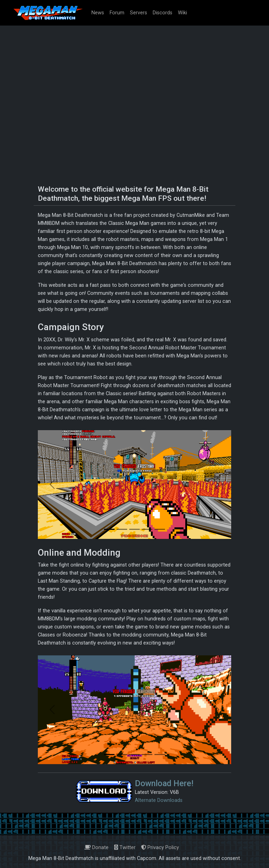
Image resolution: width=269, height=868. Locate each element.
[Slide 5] (160, 529)
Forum (117, 13)
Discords (163, 13)
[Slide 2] (122, 529)
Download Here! (164, 783)
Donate (96, 848)
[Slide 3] (134, 529)
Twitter (125, 848)
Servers (139, 13)
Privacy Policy (160, 848)
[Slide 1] (109, 529)
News (98, 13)
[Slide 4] (147, 529)
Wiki (182, 13)
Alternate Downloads (159, 800)
